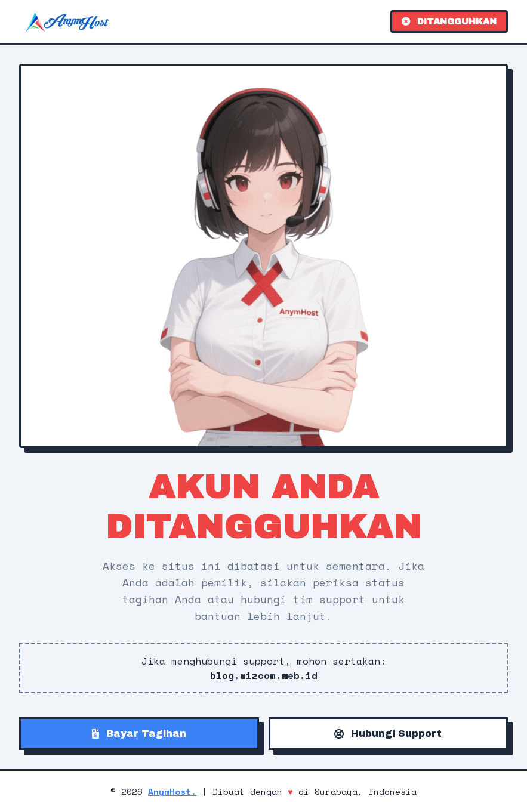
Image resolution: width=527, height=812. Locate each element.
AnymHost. (172, 791)
